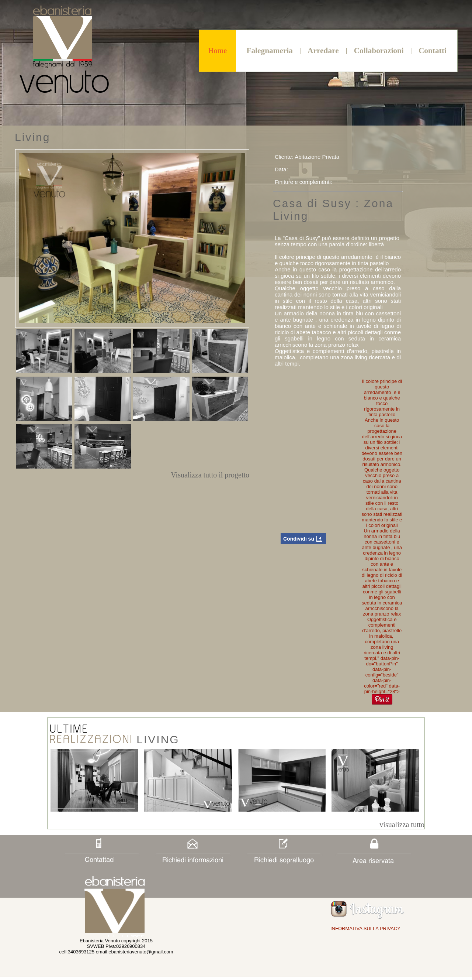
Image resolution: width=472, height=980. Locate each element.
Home (217, 51)
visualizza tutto (402, 825)
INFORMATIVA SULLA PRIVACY (365, 928)
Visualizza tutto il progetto (210, 475)
